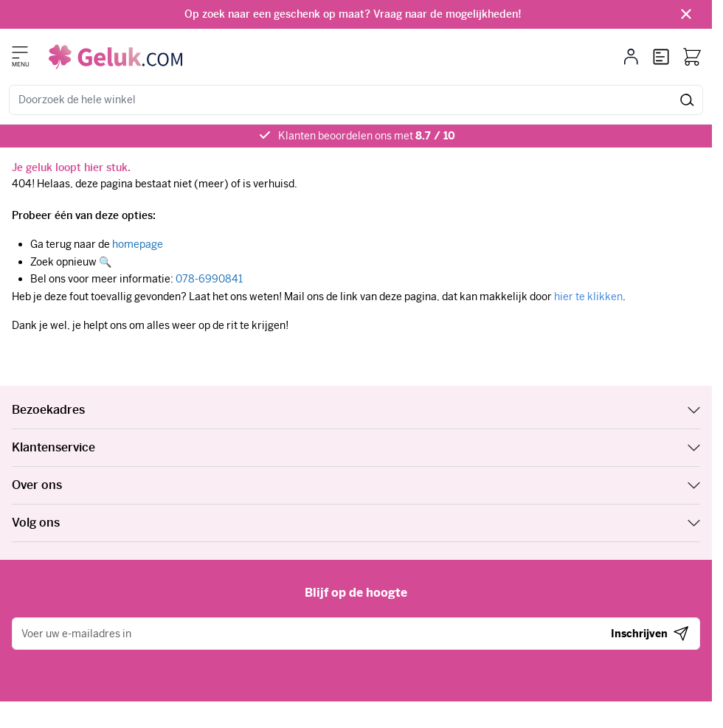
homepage (138, 244)
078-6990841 (209, 279)
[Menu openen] (20, 52)
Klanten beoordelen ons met (367, 136)
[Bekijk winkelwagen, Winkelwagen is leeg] (692, 57)
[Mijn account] (631, 57)
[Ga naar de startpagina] (115, 57)
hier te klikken (588, 297)
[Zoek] (687, 100)
